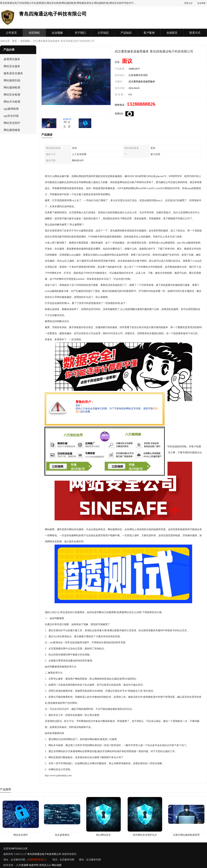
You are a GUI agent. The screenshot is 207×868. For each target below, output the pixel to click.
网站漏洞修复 (12, 130)
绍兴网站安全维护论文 (145, 835)
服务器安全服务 (13, 73)
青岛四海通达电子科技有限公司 (44, 854)
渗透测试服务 (12, 59)
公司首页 (11, 33)
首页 (14, 41)
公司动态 (103, 33)
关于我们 (80, 33)
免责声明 (34, 865)
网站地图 (57, 865)
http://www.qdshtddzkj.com (58, 776)
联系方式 (195, 33)
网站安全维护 (21, 835)
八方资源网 (22, 865)
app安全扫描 (11, 116)
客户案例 (149, 33)
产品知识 (126, 33)
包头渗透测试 (62, 835)
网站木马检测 (12, 102)
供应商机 (34, 33)
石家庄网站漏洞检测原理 (186, 835)
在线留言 (172, 33)
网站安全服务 (12, 66)
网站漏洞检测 (12, 87)
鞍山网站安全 (103, 835)
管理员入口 (45, 865)
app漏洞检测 (11, 109)
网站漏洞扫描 (12, 80)
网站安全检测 (12, 95)
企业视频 (57, 33)
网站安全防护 (12, 123)
